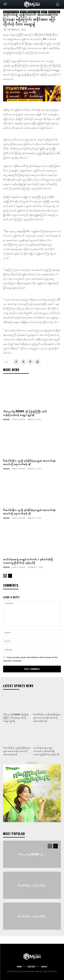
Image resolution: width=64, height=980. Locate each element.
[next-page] (10, 576)
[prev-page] (5, 576)
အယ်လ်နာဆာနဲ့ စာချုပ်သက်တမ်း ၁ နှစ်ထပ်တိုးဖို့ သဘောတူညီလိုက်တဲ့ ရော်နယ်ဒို (28, 561)
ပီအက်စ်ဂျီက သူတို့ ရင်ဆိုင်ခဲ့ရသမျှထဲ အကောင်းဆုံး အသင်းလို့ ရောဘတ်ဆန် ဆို (29, 462)
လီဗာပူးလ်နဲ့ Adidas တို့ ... (32, 854)
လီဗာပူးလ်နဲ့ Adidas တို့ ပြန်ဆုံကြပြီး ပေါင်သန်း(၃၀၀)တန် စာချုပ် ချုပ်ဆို (25, 413)
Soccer (6, 419)
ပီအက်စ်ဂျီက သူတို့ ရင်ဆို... (32, 885)
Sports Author (18, 419)
